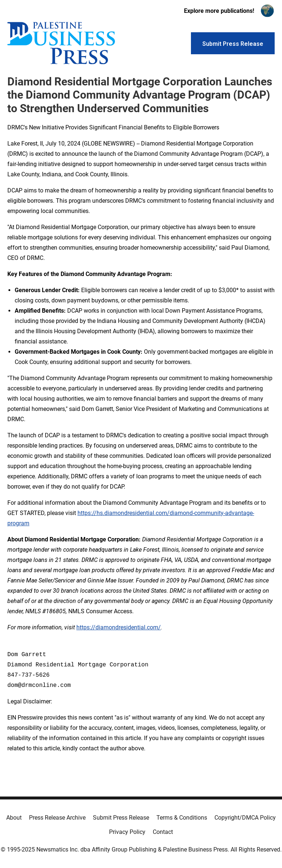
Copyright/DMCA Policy (245, 818)
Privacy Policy (127, 832)
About (14, 818)
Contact (163, 832)
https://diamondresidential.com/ (119, 627)
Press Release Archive (57, 818)
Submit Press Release (121, 818)
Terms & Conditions (182, 818)
